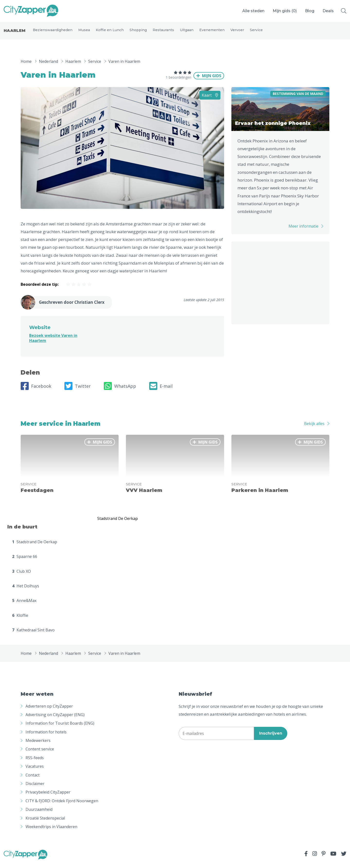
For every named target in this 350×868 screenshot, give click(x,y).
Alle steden (253, 11)
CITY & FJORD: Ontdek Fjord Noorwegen (62, 805)
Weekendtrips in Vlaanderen (51, 831)
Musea (84, 32)
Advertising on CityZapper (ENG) (55, 719)
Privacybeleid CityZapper (48, 796)
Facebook (36, 390)
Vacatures (35, 771)
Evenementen (212, 32)
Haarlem (15, 33)
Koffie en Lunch (110, 32)
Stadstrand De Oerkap (35, 546)
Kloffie (20, 620)
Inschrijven (271, 738)
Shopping (138, 32)
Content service (40, 753)
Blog (310, 11)
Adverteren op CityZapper (49, 710)
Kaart (210, 99)
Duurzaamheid (39, 814)
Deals (328, 11)
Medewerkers (38, 745)
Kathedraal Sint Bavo (33, 634)
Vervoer (237, 32)
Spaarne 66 (25, 561)
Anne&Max (24, 605)
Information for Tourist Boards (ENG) (60, 728)
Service (256, 32)
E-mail (161, 390)
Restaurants (163, 32)
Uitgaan (187, 32)
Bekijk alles (314, 428)
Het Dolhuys (26, 590)
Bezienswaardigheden (53, 32)
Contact (33, 779)
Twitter (78, 390)
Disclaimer (35, 788)
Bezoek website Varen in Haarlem (53, 342)
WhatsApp (120, 390)
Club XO (22, 575)
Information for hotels (46, 736)
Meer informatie (303, 230)
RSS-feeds (35, 762)
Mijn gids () (285, 11)
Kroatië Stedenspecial (45, 822)
